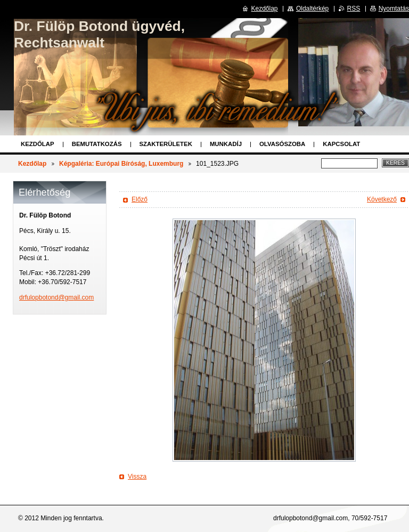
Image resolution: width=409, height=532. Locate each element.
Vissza (137, 477)
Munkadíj (226, 144)
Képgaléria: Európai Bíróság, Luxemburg (121, 164)
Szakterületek (166, 144)
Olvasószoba (282, 144)
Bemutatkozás (97, 144)
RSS (354, 9)
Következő (382, 199)
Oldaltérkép (312, 9)
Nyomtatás (394, 9)
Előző (140, 199)
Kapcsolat (341, 144)
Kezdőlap (38, 144)
